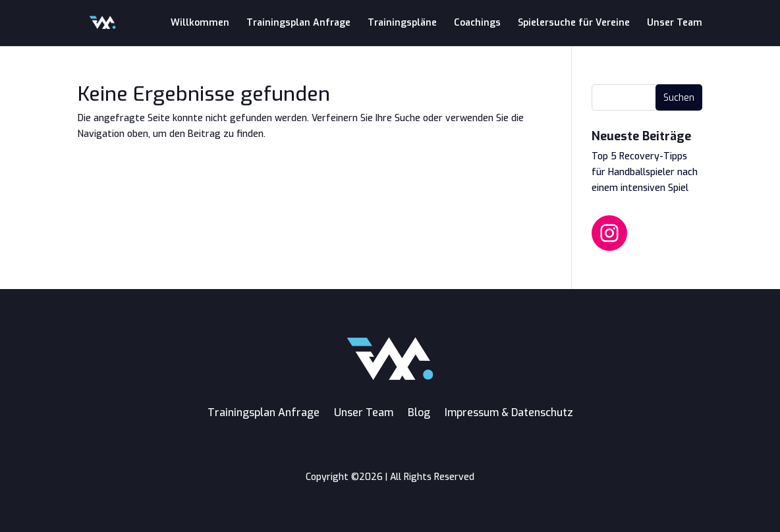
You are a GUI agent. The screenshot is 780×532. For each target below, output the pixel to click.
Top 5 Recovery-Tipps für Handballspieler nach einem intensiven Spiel (645, 172)
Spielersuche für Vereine (574, 24)
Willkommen (200, 24)
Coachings (477, 24)
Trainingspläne (402, 24)
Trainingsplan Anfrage (298, 24)
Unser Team (675, 24)
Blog (419, 412)
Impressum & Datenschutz (509, 412)
